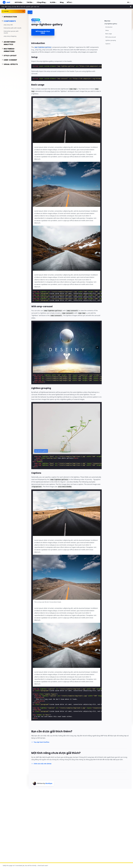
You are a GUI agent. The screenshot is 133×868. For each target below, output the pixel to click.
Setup (107, 30)
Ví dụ (40, 22)
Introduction (109, 27)
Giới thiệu (19, 2)
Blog (62, 2)
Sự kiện (53, 2)
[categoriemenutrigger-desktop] (35, 12)
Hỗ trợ (70, 2)
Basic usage (109, 34)
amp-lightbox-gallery (111, 24)
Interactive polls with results (13, 28)
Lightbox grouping (111, 40)
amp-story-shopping (10, 36)
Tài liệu (30, 2)
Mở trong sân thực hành (43, 32)
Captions (108, 44)
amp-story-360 (8, 25)
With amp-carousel (111, 37)
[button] (97, 347)
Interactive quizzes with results (11, 32)
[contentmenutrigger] (117, 21)
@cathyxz (49, 783)
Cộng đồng (42, 2)
